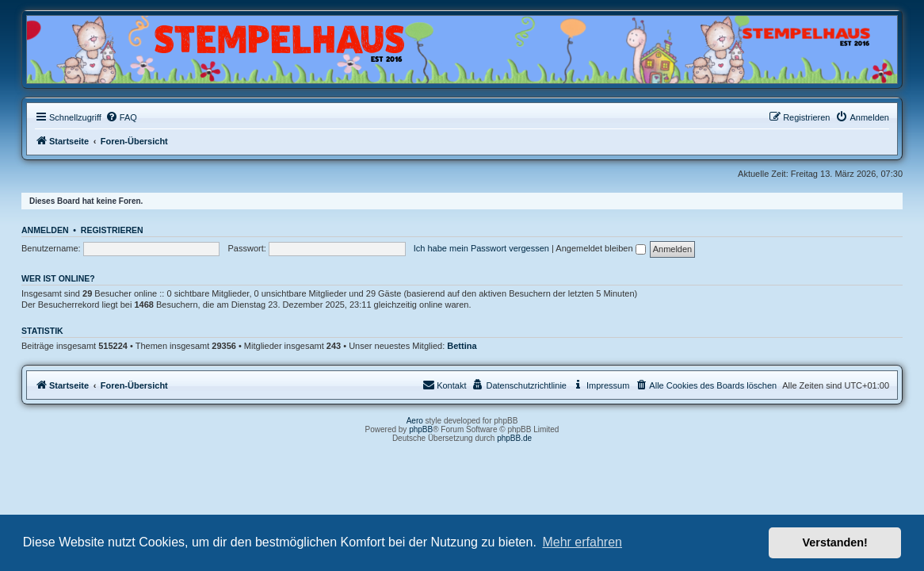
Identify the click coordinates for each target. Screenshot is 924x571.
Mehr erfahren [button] (582, 542)
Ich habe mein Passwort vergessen (481, 248)
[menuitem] (121, 117)
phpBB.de (514, 438)
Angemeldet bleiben (600, 248)
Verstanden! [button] (835, 542)
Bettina (462, 346)
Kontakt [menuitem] (444, 385)
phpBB (421, 429)
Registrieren (112, 230)
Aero (415, 421)
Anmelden (45, 230)
